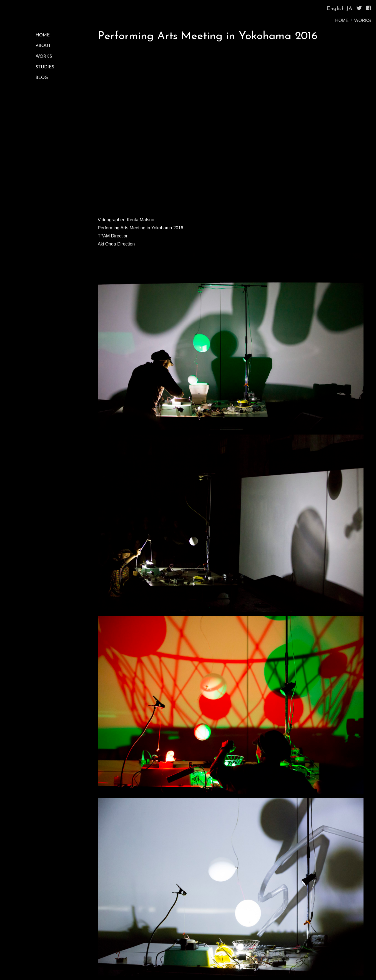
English (336, 9)
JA (349, 9)
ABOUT (43, 46)
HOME (342, 20)
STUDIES (45, 67)
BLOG (42, 78)
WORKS (363, 20)
